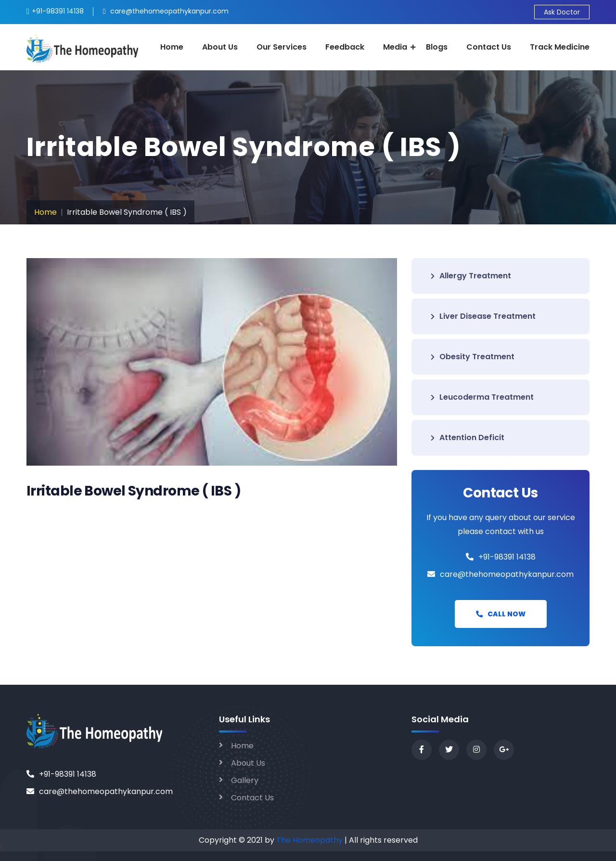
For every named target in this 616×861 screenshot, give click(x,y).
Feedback (345, 47)
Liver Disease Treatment (483, 316)
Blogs (437, 47)
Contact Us (489, 47)
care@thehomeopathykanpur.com (507, 574)
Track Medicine (560, 47)
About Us (220, 47)
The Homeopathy (309, 840)
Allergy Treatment (471, 276)
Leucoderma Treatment (482, 397)
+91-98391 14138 (507, 557)
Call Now (501, 614)
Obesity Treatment (473, 357)
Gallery (245, 780)
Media (395, 47)
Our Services (282, 47)
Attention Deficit (468, 437)
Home (172, 47)
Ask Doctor (562, 12)
